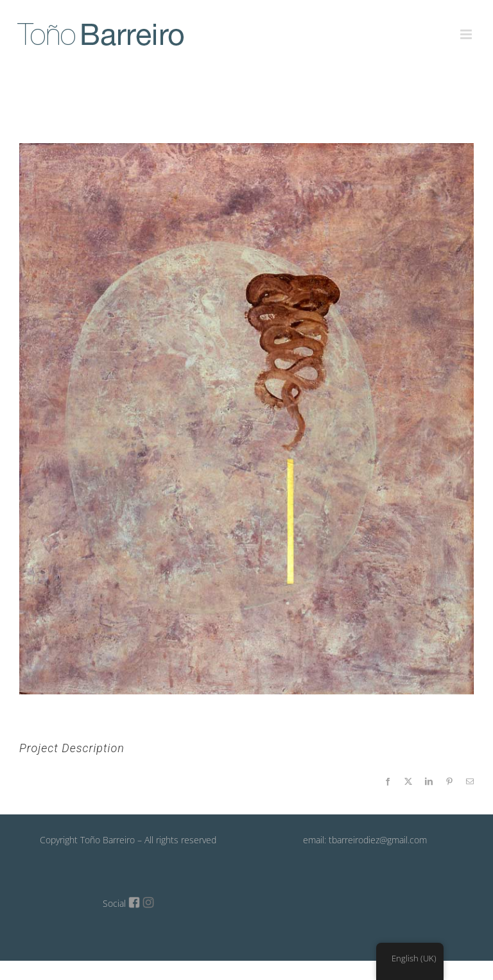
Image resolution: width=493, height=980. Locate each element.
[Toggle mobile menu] (467, 27)
